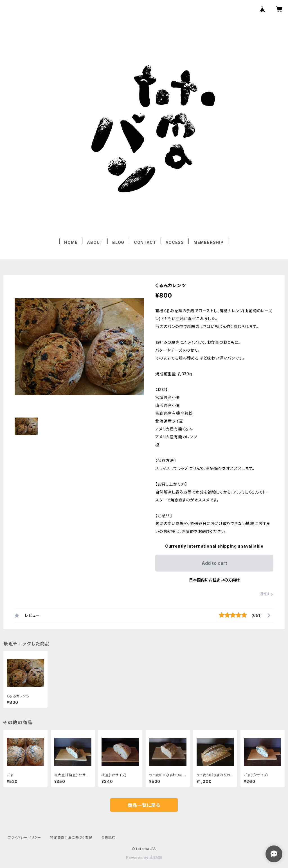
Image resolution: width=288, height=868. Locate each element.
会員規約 (108, 837)
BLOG (118, 242)
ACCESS (175, 242)
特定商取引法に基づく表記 (71, 837)
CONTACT (145, 242)
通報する (266, 594)
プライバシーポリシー (24, 837)
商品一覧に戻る (144, 805)
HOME (71, 242)
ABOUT (95, 242)
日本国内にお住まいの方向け (214, 580)
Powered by (144, 858)
